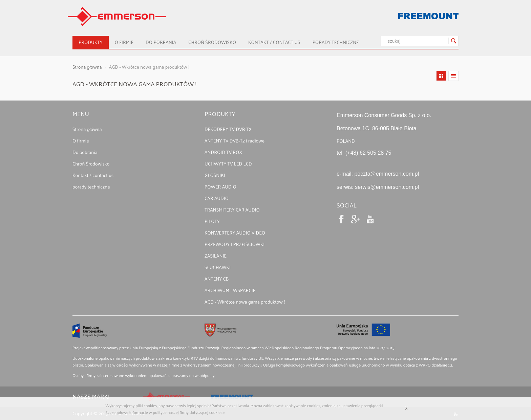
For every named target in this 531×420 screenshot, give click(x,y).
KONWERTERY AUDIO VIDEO (235, 233)
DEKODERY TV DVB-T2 (228, 129)
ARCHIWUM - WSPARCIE (230, 290)
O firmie (124, 42)
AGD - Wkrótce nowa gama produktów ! (245, 302)
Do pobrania (161, 42)
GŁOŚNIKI (215, 175)
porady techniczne (336, 42)
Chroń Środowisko (212, 42)
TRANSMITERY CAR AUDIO (232, 210)
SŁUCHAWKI (218, 267)
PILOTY (212, 221)
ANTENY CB (217, 279)
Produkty (91, 42)
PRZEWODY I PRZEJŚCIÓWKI (235, 244)
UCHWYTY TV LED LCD (228, 164)
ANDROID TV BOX (223, 152)
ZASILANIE (216, 256)
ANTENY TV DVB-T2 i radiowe (235, 141)
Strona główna (87, 67)
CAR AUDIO (217, 198)
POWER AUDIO (220, 187)
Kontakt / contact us (274, 42)
